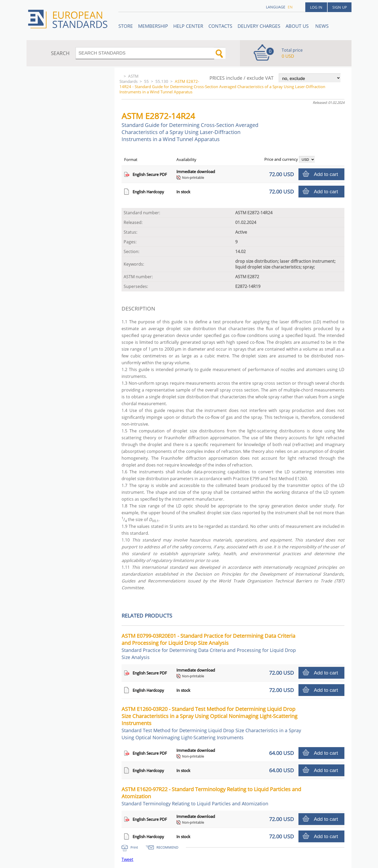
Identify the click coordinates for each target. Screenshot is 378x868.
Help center (188, 26)
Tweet (127, 859)
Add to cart (326, 174)
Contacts (220, 26)
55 (146, 81)
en (290, 7)
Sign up (340, 7)
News (322, 26)
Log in (316, 7)
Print (134, 847)
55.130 (162, 81)
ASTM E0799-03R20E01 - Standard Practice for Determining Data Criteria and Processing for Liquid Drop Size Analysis (209, 646)
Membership (153, 26)
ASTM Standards (129, 79)
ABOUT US (298, 26)
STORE (126, 26)
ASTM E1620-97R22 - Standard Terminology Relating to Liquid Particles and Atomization (211, 796)
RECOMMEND (167, 847)
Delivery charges (259, 26)
